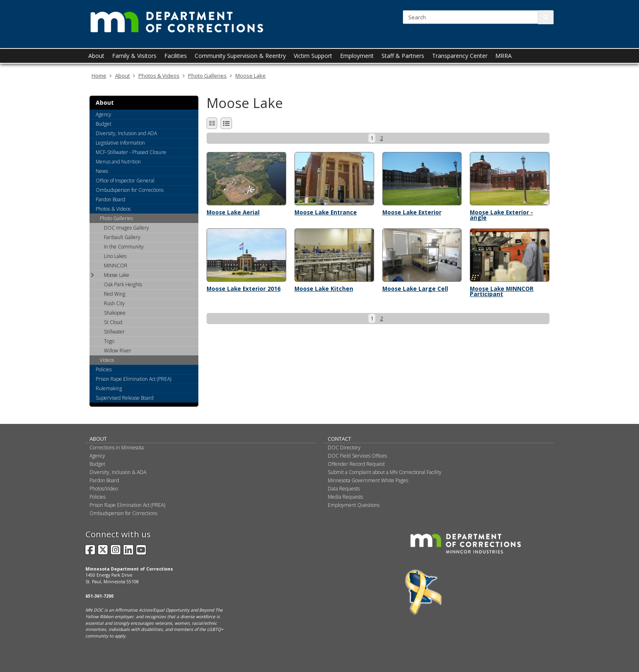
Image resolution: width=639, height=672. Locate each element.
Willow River (118, 351)
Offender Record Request (356, 464)
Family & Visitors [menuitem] (134, 56)
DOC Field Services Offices (357, 456)
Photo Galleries (207, 76)
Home (99, 76)
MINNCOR (116, 266)
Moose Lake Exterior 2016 (244, 289)
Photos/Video (104, 489)
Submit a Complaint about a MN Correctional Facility (385, 472)
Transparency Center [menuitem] (460, 56)
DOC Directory (344, 448)
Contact (339, 439)
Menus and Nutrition (118, 162)
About (122, 76)
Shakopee (115, 313)
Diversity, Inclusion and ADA (126, 133)
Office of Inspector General (125, 181)
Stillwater (114, 332)
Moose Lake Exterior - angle (501, 215)
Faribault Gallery (122, 237)
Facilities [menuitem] (176, 56)
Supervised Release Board (125, 398)
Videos (107, 360)
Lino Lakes (115, 256)
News (102, 171)
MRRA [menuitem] (503, 56)
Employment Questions (354, 505)
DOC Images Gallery (126, 228)
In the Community (124, 247)
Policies (104, 369)
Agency (103, 114)
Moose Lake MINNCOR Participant (502, 291)
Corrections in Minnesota (117, 448)
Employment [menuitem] (357, 56)
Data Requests (344, 489)
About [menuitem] (96, 56)
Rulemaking (109, 388)
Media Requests (345, 497)
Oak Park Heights (123, 284)
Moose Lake (251, 76)
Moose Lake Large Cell (415, 289)
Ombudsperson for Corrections (130, 190)
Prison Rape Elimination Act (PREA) (133, 379)
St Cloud (113, 322)
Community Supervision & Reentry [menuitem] (240, 56)
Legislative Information (120, 143)
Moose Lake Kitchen (324, 289)
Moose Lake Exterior (412, 212)
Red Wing (115, 294)
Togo (109, 341)
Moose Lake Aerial (233, 212)
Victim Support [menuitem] (313, 56)
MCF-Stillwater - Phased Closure (131, 152)
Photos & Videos (159, 76)
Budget (103, 124)
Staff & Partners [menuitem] (403, 56)
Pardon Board (110, 199)
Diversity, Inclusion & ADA (118, 472)
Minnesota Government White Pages (368, 480)
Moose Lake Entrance (326, 212)
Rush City (114, 303)
